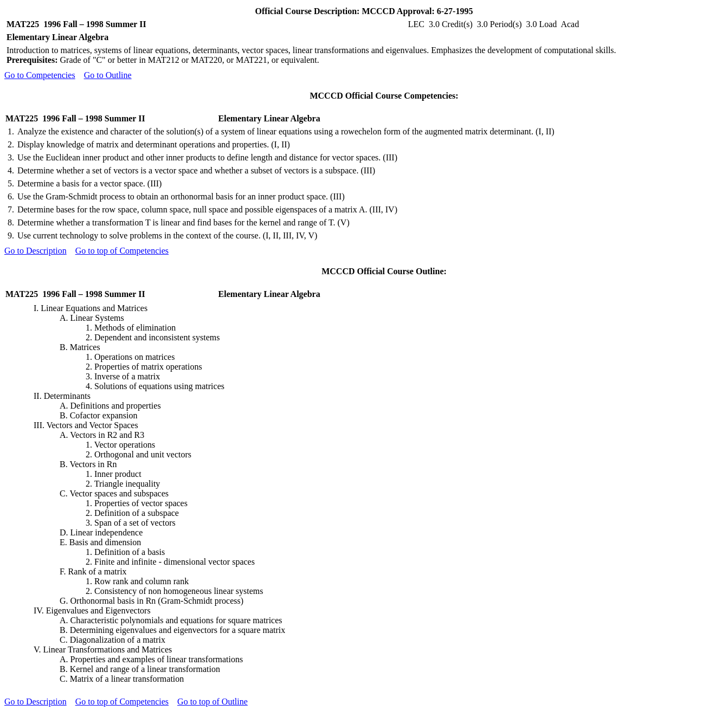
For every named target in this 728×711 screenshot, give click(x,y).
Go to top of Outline (212, 702)
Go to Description (36, 251)
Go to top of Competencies (122, 251)
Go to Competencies (40, 75)
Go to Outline (108, 75)
